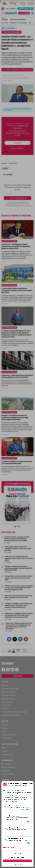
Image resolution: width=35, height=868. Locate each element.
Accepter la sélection (17, 857)
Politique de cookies (18, 864)
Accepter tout (17, 861)
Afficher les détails (8, 848)
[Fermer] (33, 783)
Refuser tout (18, 853)
